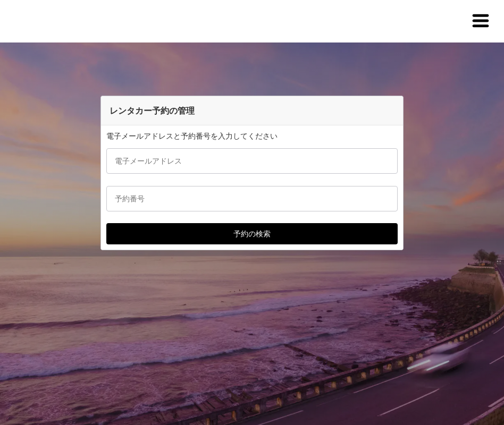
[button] (481, 21)
